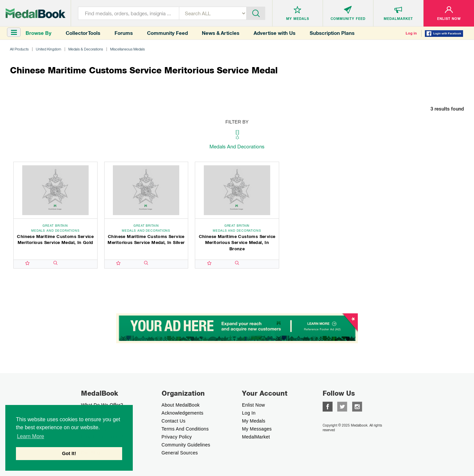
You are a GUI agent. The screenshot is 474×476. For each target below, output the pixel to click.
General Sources (180, 453)
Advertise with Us (275, 33)
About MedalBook (181, 405)
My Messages (257, 429)
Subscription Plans (332, 33)
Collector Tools (83, 33)
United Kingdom (48, 49)
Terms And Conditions (185, 429)
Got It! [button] (69, 453)
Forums (124, 33)
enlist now (253, 405)
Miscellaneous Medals (127, 49)
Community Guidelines (186, 445)
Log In (249, 413)
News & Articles (221, 33)
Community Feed (167, 33)
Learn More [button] (31, 436)
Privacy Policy (177, 437)
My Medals (254, 421)
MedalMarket (256, 437)
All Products (19, 49)
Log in (411, 33)
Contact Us (174, 421)
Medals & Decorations (86, 49)
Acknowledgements (183, 413)
